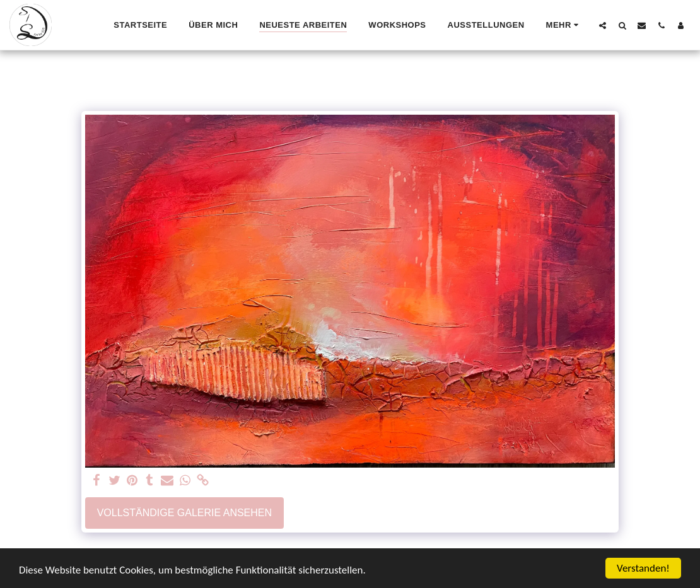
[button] (603, 25)
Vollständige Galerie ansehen (184, 513)
